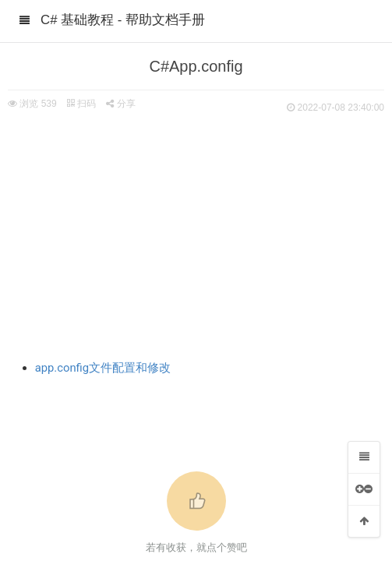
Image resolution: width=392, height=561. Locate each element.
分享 (120, 104)
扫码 (81, 104)
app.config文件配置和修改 (103, 368)
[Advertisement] (196, 234)
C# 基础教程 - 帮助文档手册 (123, 20)
